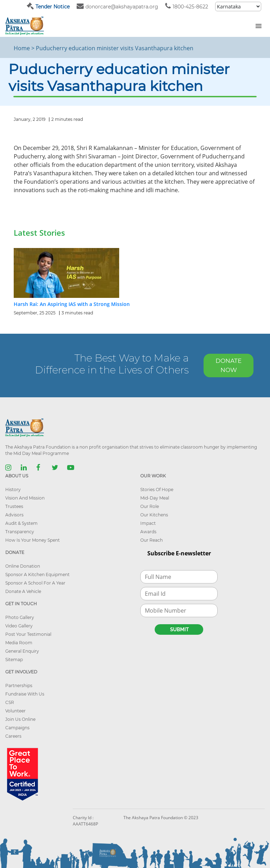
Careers (13, 736)
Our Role (150, 506)
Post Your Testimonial (28, 634)
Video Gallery (19, 626)
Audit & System (21, 523)
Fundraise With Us (25, 694)
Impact (148, 523)
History (13, 490)
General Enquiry (22, 651)
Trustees (14, 506)
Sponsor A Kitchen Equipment (37, 575)
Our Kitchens (154, 515)
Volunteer (15, 711)
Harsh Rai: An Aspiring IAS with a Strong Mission (72, 304)
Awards (148, 532)
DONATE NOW (229, 365)
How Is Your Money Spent (33, 540)
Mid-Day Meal (155, 498)
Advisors (14, 515)
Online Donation (23, 566)
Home (22, 48)
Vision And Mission (25, 498)
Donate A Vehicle (23, 591)
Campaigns (17, 728)
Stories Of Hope (157, 490)
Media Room (19, 643)
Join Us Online (20, 719)
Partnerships (19, 686)
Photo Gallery (20, 617)
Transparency (20, 532)
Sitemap (14, 660)
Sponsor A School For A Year (35, 583)
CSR (10, 702)
